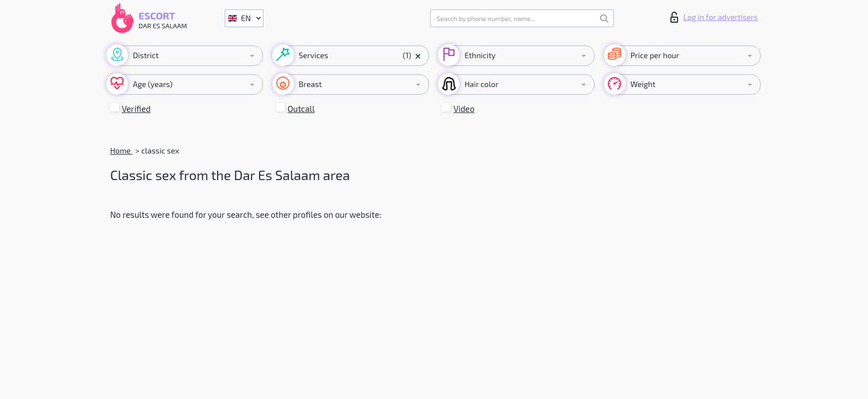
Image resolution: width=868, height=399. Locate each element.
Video (464, 109)
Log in (714, 17)
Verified (136, 109)
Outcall (301, 109)
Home (121, 150)
